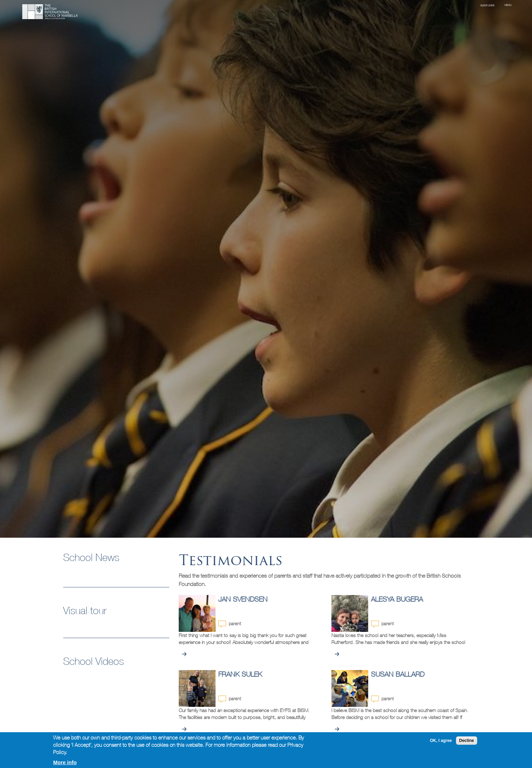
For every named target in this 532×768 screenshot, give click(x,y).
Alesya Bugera (397, 599)
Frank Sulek (240, 674)
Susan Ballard (398, 674)
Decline (467, 741)
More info (65, 762)
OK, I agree (441, 741)
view (184, 654)
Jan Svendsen (243, 599)
